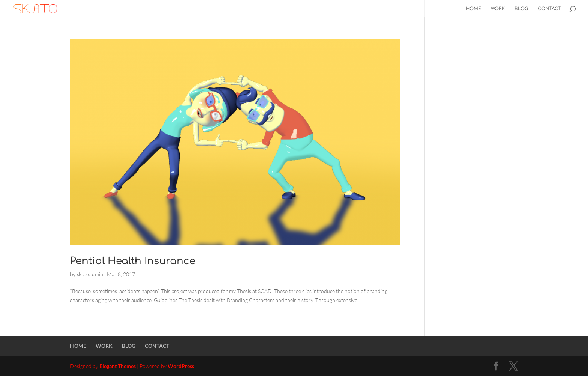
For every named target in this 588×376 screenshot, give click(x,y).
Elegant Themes (118, 366)
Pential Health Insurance (133, 261)
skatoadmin (90, 274)
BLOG (521, 9)
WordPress (181, 366)
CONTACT (549, 9)
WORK (498, 9)
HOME (473, 9)
